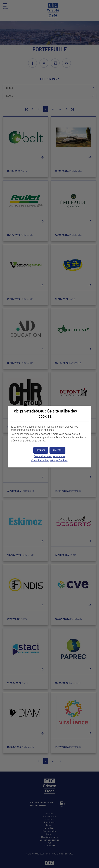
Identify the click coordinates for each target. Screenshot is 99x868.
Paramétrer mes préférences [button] (49, 456)
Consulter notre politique (49, 460)
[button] (57, 450)
